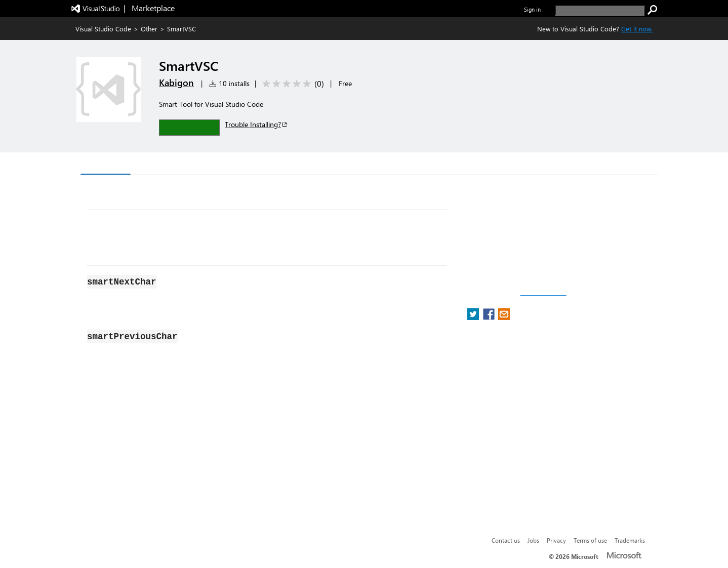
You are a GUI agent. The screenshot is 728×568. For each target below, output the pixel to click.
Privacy (556, 540)
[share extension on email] (504, 317)
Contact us (506, 540)
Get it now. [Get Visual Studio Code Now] (637, 29)
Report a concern (543, 293)
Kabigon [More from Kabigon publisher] (176, 83)
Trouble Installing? (256, 124)
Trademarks (630, 540)
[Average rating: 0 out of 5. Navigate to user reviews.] (291, 84)
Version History (167, 165)
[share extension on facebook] (490, 317)
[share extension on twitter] (474, 317)
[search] (600, 10)
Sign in (532, 9)
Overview (106, 164)
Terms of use (590, 540)
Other (149, 29)
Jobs (533, 540)
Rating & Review (277, 165)
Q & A (221, 165)
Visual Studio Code (103, 29)
